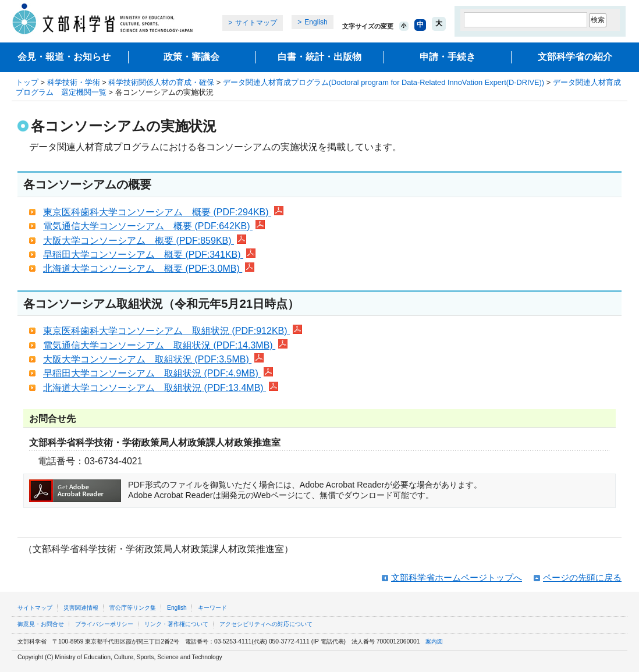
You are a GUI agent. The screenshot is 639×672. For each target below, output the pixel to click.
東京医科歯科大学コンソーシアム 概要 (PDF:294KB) (163, 212)
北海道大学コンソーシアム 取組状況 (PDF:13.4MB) (161, 388)
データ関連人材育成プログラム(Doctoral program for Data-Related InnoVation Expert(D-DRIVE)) (384, 82)
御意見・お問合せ (41, 624)
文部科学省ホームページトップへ (457, 577)
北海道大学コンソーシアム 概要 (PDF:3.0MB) (149, 269)
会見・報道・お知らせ (64, 57)
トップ (27, 82)
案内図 (434, 641)
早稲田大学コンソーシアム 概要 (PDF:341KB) (149, 255)
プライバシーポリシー (104, 624)
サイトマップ (256, 23)
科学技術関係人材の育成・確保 (161, 82)
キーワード (212, 608)
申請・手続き (448, 57)
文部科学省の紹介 (575, 57)
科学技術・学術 (74, 82)
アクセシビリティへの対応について (266, 624)
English (316, 22)
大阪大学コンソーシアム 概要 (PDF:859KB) (145, 241)
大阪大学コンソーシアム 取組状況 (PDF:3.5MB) (153, 359)
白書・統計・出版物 (319, 57)
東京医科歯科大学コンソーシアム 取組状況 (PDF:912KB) (173, 331)
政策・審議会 (191, 57)
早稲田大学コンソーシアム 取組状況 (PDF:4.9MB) (158, 373)
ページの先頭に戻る (582, 577)
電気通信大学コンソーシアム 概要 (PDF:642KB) (154, 226)
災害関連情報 (81, 608)
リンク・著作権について (176, 624)
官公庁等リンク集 (133, 608)
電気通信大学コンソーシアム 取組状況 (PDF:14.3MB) (165, 345)
